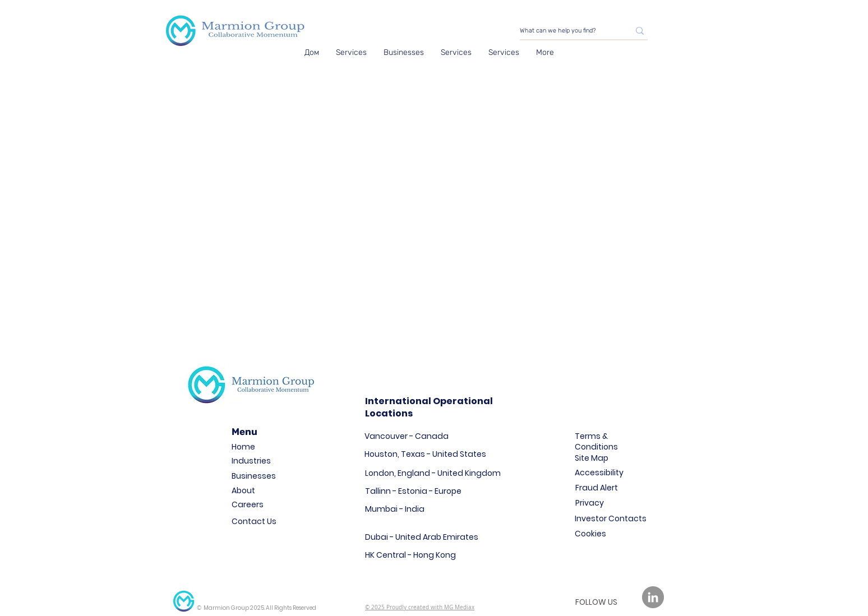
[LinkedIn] (653, 597)
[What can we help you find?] (566, 31)
